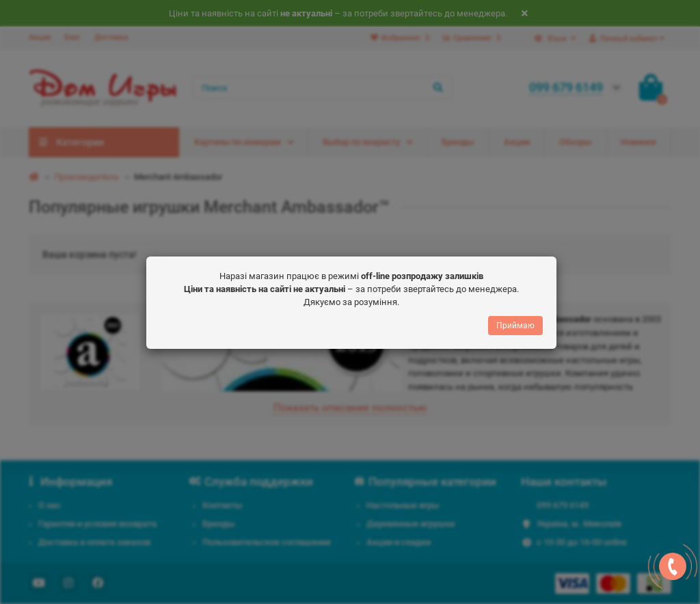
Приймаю (515, 321)
